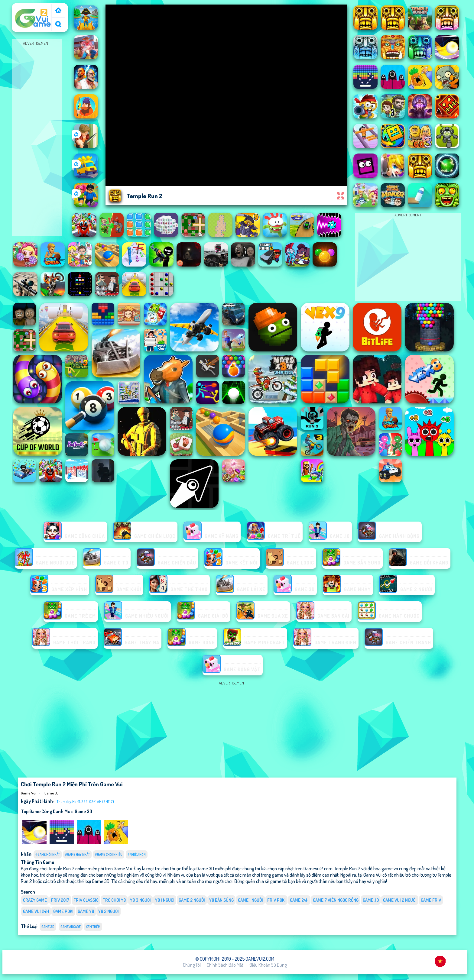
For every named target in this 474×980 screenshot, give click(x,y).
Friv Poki (276, 900)
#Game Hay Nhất (77, 854)
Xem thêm (93, 927)
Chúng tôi (192, 965)
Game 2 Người (192, 900)
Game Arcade (71, 927)
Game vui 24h (36, 911)
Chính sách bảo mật (225, 965)
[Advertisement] (37, 138)
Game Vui (24, 7)
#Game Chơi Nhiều (109, 854)
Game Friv (431, 900)
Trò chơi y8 (114, 900)
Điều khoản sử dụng (268, 965)
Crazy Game (35, 900)
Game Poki (63, 911)
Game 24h (299, 900)
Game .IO (371, 900)
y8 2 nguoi (109, 911)
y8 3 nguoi (140, 900)
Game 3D (52, 793)
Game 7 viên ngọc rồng (336, 900)
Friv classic (86, 900)
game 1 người (250, 900)
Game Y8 (86, 911)
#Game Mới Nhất (48, 854)
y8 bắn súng (221, 900)
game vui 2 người (400, 900)
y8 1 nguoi (165, 900)
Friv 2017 (60, 900)
